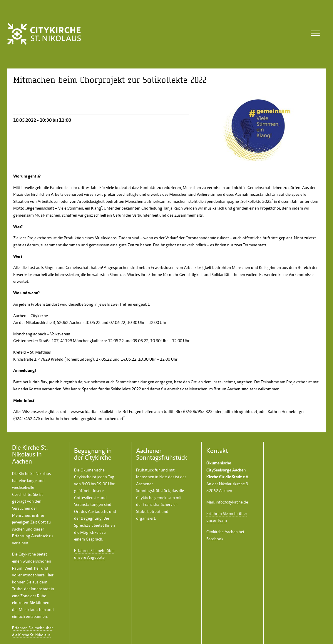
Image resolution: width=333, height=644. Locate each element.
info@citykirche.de (232, 502)
